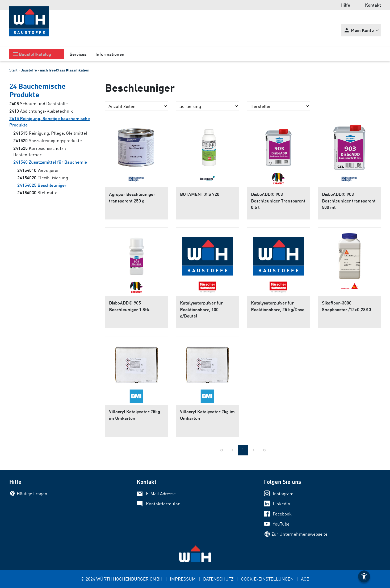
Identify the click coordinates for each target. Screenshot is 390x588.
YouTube (281, 524)
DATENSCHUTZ (218, 579)
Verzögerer (38, 170)
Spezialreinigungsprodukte (48, 140)
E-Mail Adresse (161, 494)
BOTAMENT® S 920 (200, 194)
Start (13, 70)
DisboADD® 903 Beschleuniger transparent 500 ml (349, 200)
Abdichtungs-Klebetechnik (41, 111)
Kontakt (373, 5)
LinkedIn (282, 504)
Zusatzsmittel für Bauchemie (50, 162)
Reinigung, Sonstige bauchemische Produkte (50, 122)
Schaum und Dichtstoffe (39, 103)
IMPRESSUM (183, 579)
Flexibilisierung (43, 178)
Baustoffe (29, 70)
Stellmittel (38, 193)
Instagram (283, 494)
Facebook (282, 514)
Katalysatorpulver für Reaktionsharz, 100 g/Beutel (201, 309)
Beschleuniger (42, 185)
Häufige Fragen (32, 494)
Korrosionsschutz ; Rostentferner (40, 151)
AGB (305, 579)
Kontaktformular (163, 504)
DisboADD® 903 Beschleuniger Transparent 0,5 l (278, 200)
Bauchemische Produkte (37, 90)
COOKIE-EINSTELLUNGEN (267, 579)
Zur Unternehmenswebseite (299, 534)
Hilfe (345, 5)
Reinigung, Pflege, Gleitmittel (50, 133)
